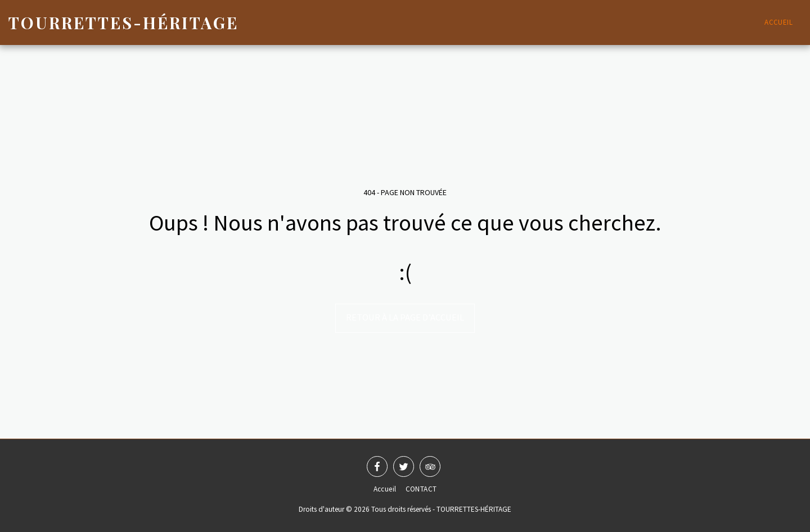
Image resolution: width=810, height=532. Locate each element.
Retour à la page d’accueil (405, 317)
